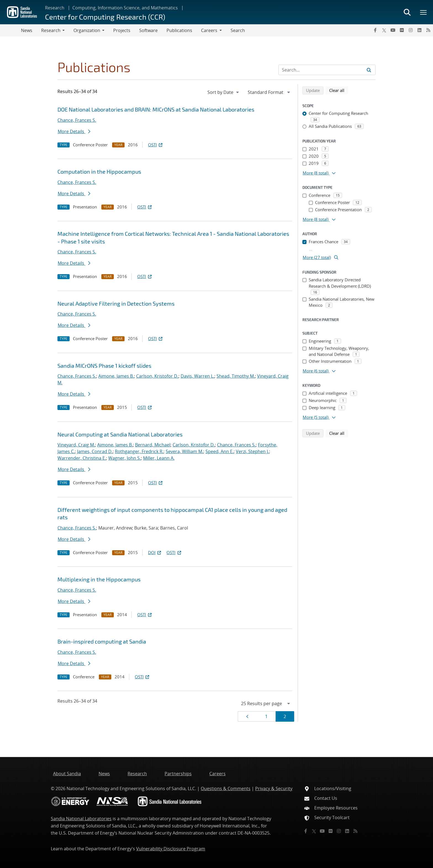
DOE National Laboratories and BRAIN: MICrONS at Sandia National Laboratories (156, 109)
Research (55, 8)
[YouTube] (393, 30)
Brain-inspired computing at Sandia (102, 641)
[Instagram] (411, 30)
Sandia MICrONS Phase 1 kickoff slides (104, 366)
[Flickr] (402, 30)
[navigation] (224, 92)
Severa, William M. (184, 451)
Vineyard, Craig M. (76, 445)
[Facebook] (375, 30)
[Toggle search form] (407, 12)
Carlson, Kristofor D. (157, 376)
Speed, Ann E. (220, 451)
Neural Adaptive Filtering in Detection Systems (116, 303)
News (27, 30)
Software (148, 30)
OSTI (156, 145)
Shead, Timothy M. (236, 376)
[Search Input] (327, 70)
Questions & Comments (226, 788)
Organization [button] (87, 30)
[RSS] (428, 30)
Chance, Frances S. (77, 120)
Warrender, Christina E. (82, 458)
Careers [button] (209, 30)
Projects (122, 30)
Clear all (339, 90)
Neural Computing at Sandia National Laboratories (120, 434)
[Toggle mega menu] (424, 12)
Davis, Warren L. (197, 376)
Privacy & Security (274, 788)
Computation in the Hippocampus (99, 171)
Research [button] (51, 30)
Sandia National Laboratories (81, 819)
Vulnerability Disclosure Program (171, 849)
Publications (179, 30)
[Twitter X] (384, 30)
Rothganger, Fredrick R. (139, 451)
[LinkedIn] (419, 30)
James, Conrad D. (95, 451)
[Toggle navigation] (10, 30)
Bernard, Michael (153, 445)
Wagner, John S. (125, 458)
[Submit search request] (369, 70)
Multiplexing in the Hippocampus (99, 579)
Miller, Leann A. (159, 458)
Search (238, 30)
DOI (155, 552)
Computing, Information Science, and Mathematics (125, 8)
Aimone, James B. (116, 376)
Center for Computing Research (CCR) (105, 17)
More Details (74, 131)
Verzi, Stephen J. (252, 451)
